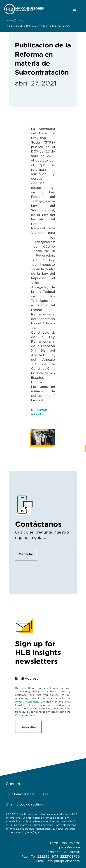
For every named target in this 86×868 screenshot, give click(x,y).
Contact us (22, 715)
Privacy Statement (27, 702)
